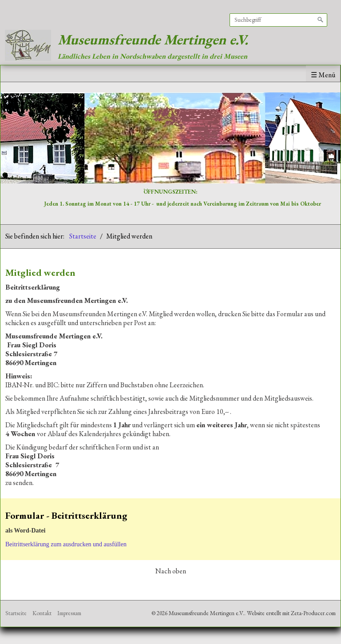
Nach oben (171, 571)
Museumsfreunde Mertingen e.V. (153, 40)
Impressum (69, 613)
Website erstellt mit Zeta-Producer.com (291, 613)
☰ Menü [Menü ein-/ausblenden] (323, 75)
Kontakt (42, 613)
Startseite (83, 236)
